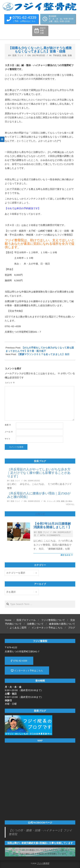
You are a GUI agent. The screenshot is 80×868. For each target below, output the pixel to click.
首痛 (70, 55)
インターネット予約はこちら (27, 671)
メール (9, 432)
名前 (8, 425)
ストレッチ (51, 501)
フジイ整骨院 (43, 863)
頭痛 (64, 55)
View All (70, 504)
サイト (8, 439)
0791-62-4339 (19, 661)
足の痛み (69, 501)
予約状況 (57, 55)
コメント (10, 383)
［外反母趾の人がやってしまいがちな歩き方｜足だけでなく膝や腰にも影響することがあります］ (39, 473)
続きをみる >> (67, 555)
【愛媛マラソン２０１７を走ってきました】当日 (43, 354)
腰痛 (63, 501)
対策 (58, 501)
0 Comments (53, 535)
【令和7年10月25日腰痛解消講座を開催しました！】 (52, 525)
